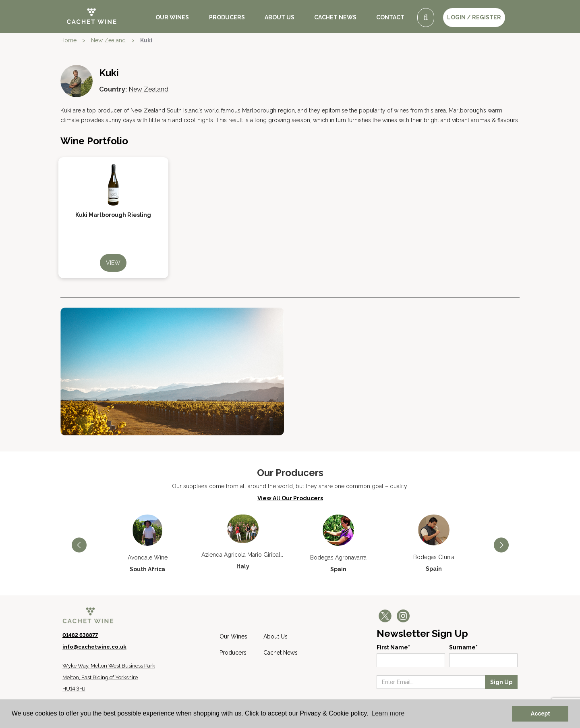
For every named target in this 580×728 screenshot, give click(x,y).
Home (68, 40)
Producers (227, 17)
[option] (148, 544)
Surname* (463, 647)
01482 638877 (80, 635)
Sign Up (501, 682)
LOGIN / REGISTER (474, 17)
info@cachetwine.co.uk (94, 647)
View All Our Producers (290, 498)
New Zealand (108, 40)
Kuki (146, 40)
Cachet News (335, 17)
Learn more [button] (388, 713)
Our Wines (172, 17)
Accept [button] (540, 713)
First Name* (393, 647)
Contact (390, 17)
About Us (280, 17)
